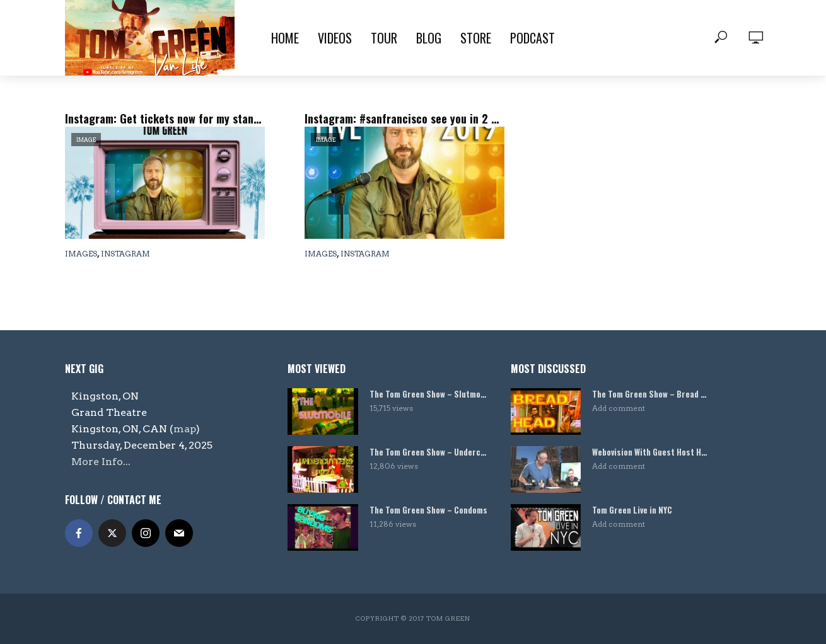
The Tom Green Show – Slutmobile (429, 394)
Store (476, 38)
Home (285, 38)
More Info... (101, 462)
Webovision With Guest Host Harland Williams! (651, 452)
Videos (335, 38)
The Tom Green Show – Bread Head (651, 394)
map (185, 429)
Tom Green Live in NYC (632, 510)
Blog (429, 38)
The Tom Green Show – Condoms (428, 510)
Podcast (532, 38)
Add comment (619, 408)
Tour (384, 38)
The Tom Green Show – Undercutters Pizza (429, 452)
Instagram (125, 254)
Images (81, 254)
